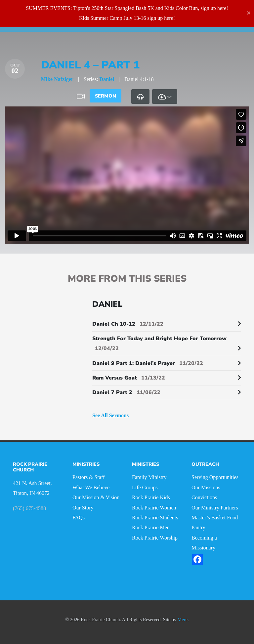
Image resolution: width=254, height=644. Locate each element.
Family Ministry (149, 477)
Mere (183, 620)
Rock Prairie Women (154, 508)
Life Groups (145, 487)
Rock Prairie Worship (155, 538)
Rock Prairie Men (151, 527)
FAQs (79, 518)
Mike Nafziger (57, 79)
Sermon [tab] (106, 96)
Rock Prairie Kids (151, 497)
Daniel (107, 79)
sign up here (213, 8)
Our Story (83, 508)
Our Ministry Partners (215, 508)
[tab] (140, 97)
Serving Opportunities (215, 477)
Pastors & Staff (88, 477)
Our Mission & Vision (96, 497)
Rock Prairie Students (155, 518)
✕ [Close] (249, 13)
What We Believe (91, 487)
